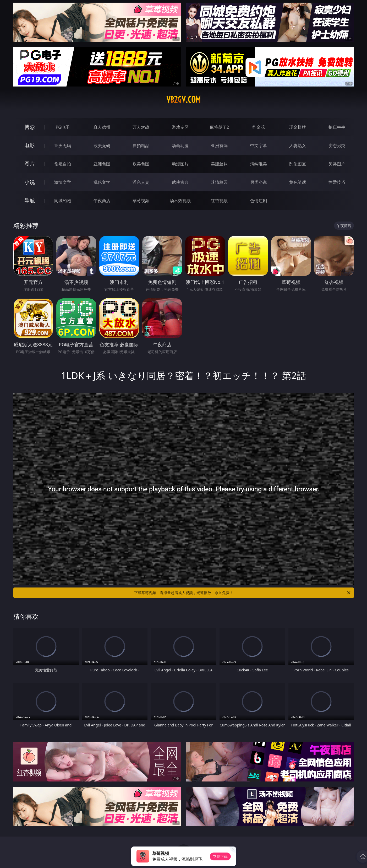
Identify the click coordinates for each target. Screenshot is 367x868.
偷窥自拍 (63, 164)
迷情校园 (219, 182)
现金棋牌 (298, 127)
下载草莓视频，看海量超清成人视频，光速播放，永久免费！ (243, 593)
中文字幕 (259, 145)
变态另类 (337, 145)
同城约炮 (63, 201)
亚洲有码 (219, 145)
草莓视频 (141, 201)
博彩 (30, 127)
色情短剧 (259, 201)
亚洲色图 (102, 164)
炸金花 (259, 127)
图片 (30, 164)
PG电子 (63, 127)
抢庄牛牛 (337, 127)
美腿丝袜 (219, 164)
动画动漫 (180, 145)
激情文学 (63, 182)
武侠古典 (180, 182)
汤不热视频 (180, 201)
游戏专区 (180, 127)
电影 (30, 145)
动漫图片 (180, 164)
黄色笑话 (298, 182)
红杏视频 (219, 201)
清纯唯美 (259, 164)
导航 (30, 200)
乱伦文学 (102, 182)
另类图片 (337, 164)
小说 (30, 182)
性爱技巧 (337, 182)
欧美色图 (141, 164)
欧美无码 (102, 145)
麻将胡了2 (219, 127)
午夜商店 (102, 201)
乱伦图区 (298, 164)
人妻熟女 (298, 145)
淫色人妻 (141, 182)
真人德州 (102, 127)
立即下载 (220, 856)
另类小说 (259, 182)
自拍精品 (141, 145)
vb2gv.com (183, 100)
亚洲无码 (63, 145)
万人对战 (141, 127)
